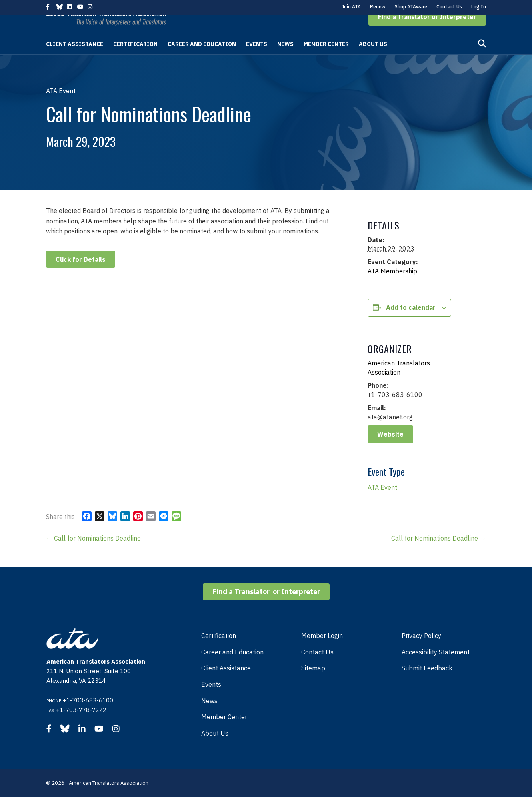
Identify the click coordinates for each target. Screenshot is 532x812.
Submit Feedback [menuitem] (427, 683)
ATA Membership (392, 286)
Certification (135, 59)
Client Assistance (75, 59)
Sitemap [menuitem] (313, 683)
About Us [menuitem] (215, 748)
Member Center (326, 59)
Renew (378, 7)
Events (257, 59)
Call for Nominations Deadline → (439, 553)
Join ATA (351, 7)
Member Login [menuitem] (322, 651)
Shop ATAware (411, 7)
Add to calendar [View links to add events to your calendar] (411, 323)
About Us (373, 59)
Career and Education (202, 59)
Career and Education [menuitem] (232, 667)
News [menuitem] (209, 716)
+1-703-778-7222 (81, 725)
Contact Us (449, 7)
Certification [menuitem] (219, 651)
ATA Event (382, 503)
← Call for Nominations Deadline (93, 553)
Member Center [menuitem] (224, 732)
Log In (479, 7)
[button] (427, 32)
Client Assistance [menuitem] (226, 683)
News (285, 59)
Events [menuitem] (211, 700)
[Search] (482, 59)
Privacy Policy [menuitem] (421, 651)
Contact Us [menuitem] (317, 667)
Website (390, 449)
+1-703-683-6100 (88, 715)
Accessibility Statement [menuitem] (436, 667)
